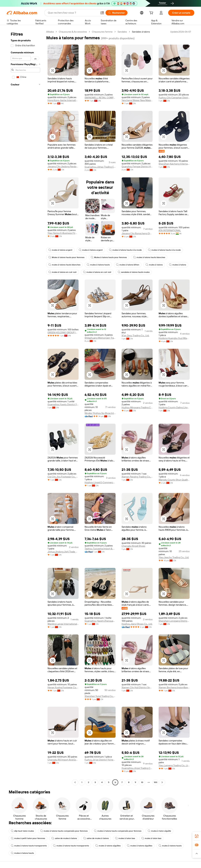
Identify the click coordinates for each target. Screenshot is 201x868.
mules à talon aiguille (159, 831)
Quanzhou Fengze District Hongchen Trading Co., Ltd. (137, 166)
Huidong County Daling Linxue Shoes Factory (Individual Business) (174, 407)
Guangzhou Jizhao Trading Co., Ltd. (100, 167)
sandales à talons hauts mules (134, 272)
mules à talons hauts (98, 265)
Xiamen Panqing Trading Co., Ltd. (137, 477)
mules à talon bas (125, 838)
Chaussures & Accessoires (73, 32)
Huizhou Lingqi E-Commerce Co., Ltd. (100, 482)
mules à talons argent (60, 250)
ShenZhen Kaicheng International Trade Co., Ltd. (174, 164)
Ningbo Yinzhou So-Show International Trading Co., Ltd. (100, 413)
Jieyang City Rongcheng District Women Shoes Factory (137, 233)
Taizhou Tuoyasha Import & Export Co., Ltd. (100, 549)
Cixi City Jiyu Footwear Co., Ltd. (63, 477)
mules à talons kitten (128, 265)
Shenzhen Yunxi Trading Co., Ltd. (100, 696)
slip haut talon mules (22, 831)
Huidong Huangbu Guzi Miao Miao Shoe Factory (174, 338)
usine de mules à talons (64, 838)
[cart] (152, 13)
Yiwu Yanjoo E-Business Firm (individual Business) (63, 233)
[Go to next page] (162, 782)
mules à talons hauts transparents (29, 846)
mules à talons (154, 265)
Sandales (122, 32)
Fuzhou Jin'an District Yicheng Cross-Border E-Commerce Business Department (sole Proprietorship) (100, 760)
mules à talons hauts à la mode (125, 250)
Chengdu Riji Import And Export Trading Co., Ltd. (63, 760)
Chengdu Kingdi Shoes (133, 546)
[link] (197, 836)
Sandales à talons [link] (141, 32)
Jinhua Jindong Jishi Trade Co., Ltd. (63, 552)
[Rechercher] (116, 13)
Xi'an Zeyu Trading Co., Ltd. (135, 335)
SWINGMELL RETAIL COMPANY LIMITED (100, 98)
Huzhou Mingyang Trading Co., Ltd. (137, 407)
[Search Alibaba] (73, 13)
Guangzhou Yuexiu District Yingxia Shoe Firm (63, 404)
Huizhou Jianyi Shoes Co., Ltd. (137, 624)
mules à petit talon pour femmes (28, 838)
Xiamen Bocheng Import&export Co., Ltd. (174, 687)
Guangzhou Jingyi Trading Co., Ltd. (137, 768)
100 (156, 782)
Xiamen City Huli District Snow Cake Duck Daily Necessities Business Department (137, 687)
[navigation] (25, 407)
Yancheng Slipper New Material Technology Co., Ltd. (137, 100)
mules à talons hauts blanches (149, 257)
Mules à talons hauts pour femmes (66, 257)
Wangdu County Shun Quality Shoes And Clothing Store (174, 480)
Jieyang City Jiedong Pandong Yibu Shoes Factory (63, 166)
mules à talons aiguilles (108, 846)
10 (142, 782)
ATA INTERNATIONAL (170, 230)
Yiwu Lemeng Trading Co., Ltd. (174, 765)
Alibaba (50, 32)
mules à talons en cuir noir (63, 272)
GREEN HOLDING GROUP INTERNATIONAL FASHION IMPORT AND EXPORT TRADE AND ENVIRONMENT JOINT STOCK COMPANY (63, 332)
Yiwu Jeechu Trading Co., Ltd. (174, 557)
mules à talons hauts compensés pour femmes (64, 831)
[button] (102, 13)
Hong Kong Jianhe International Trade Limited (63, 100)
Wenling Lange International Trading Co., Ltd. (63, 624)
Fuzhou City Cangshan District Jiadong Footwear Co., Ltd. (174, 98)
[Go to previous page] (75, 782)
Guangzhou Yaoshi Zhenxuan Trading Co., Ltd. (100, 621)
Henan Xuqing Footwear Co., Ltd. (63, 687)
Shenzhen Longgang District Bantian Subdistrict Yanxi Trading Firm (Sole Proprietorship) (174, 621)
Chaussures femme (102, 32)
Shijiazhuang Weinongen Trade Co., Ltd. (100, 338)
